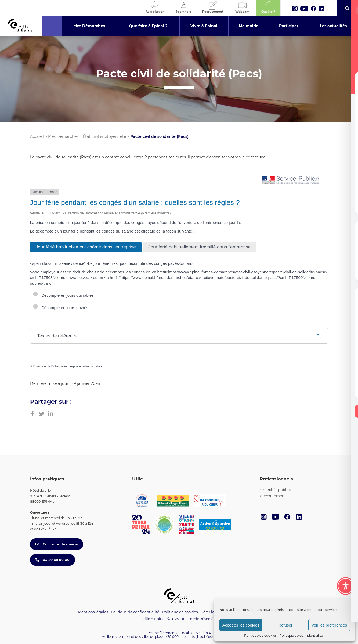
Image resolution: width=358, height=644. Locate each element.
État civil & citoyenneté (104, 136)
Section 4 (203, 633)
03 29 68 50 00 (53, 560)
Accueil (37, 136)
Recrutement (274, 496)
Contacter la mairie (57, 544)
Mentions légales (93, 612)
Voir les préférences (329, 625)
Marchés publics (277, 490)
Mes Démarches (63, 136)
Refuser (285, 625)
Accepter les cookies (241, 625)
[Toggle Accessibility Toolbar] (346, 586)
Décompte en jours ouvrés (61, 308)
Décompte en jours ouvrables (63, 295)
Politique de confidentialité (301, 636)
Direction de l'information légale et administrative (68, 366)
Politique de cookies (260, 636)
